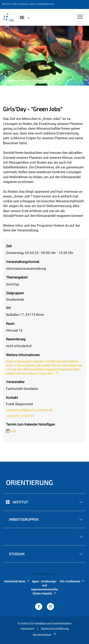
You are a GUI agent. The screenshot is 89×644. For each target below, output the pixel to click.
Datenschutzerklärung (55, 629)
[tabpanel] (44, 56)
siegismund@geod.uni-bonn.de (29, 410)
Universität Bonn (17, 581)
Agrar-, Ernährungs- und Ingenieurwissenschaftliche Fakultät (45, 587)
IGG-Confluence (72, 581)
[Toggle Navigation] (80, 17)
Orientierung (30, 482)
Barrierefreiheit (44, 635)
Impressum (27, 629)
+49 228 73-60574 (20, 416)
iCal (13, 431)
